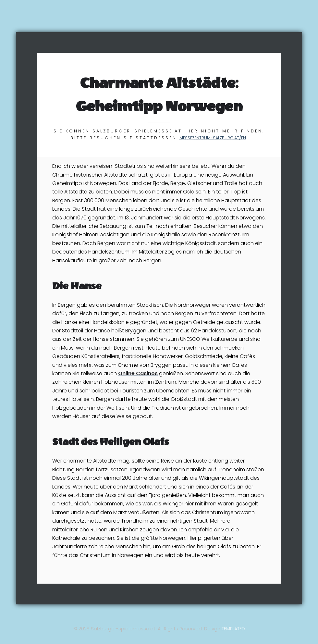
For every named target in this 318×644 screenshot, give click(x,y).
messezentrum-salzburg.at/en (213, 138)
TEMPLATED (233, 629)
